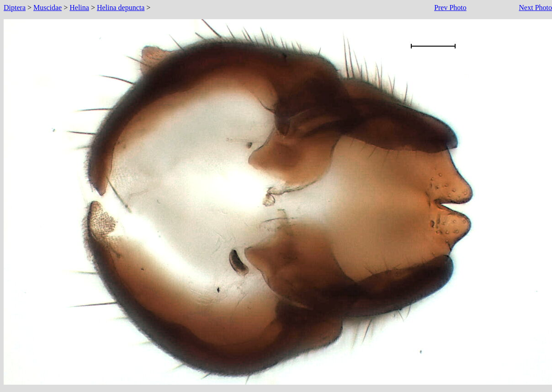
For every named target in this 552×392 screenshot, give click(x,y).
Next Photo (536, 8)
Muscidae (48, 8)
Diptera (15, 8)
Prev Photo (450, 8)
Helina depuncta (121, 8)
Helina (79, 8)
